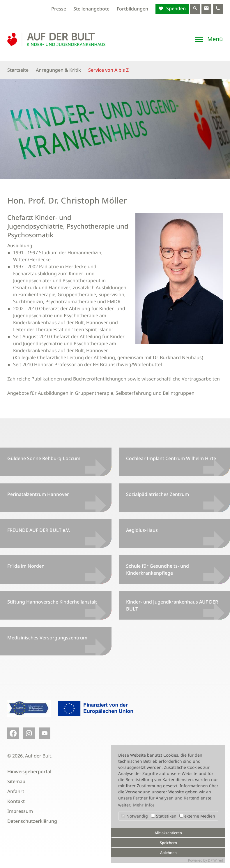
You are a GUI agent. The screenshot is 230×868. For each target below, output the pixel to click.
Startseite (18, 70)
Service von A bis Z (108, 70)
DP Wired (215, 860)
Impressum (20, 811)
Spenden (175, 8)
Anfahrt (16, 791)
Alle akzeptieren (168, 833)
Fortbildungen (132, 9)
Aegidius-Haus (142, 530)
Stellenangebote (91, 9)
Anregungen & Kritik (58, 70)
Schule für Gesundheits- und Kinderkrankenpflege (158, 569)
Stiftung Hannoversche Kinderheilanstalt (52, 602)
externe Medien (197, 816)
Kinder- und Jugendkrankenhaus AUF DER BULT (172, 605)
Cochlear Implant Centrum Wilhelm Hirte (171, 458)
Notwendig (135, 816)
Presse (59, 9)
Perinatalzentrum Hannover (38, 494)
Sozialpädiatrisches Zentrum (158, 494)
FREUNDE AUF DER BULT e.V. (39, 530)
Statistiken (164, 816)
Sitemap (16, 781)
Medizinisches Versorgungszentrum (47, 638)
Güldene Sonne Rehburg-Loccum (44, 458)
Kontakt (16, 801)
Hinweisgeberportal (29, 771)
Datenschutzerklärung (32, 821)
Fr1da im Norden (26, 566)
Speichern (168, 843)
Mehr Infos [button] (144, 805)
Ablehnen (168, 853)
